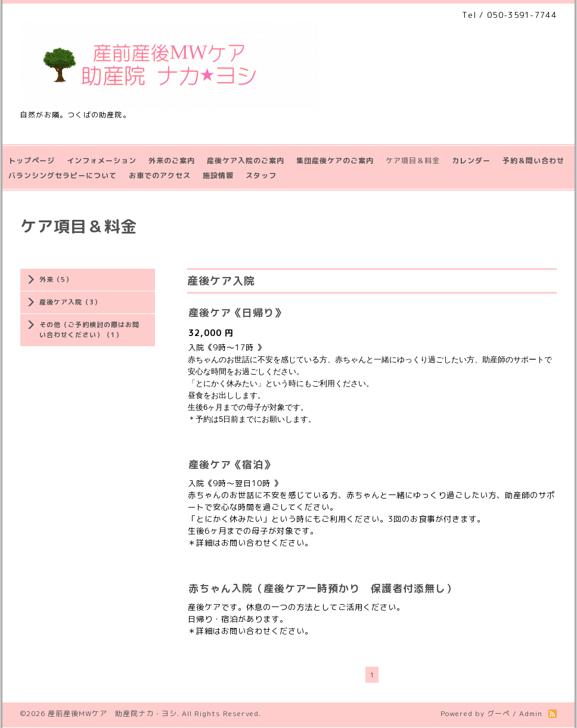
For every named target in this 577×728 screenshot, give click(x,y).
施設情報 (218, 175)
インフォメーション (102, 161)
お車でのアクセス (160, 175)
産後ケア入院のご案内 (246, 161)
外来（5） (56, 279)
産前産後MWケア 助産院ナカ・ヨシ (112, 713)
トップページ (32, 161)
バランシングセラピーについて (63, 175)
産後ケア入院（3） (70, 302)
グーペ (499, 713)
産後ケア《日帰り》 (237, 312)
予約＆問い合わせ (533, 161)
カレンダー (471, 161)
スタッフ (261, 175)
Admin (531, 713)
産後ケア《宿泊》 (231, 464)
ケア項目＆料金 (413, 161)
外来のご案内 (172, 161)
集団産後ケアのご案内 (335, 161)
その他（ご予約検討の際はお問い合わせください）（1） (89, 330)
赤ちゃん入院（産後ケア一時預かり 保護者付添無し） (322, 588)
